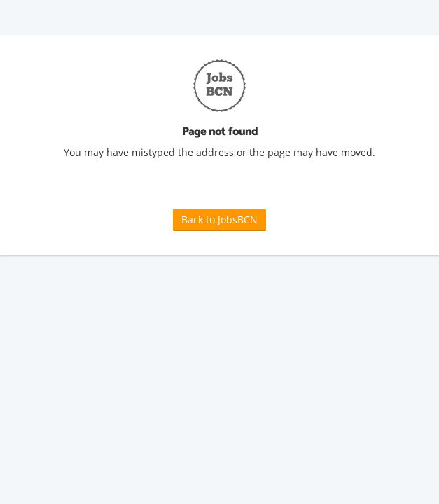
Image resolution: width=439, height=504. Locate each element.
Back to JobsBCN (219, 219)
